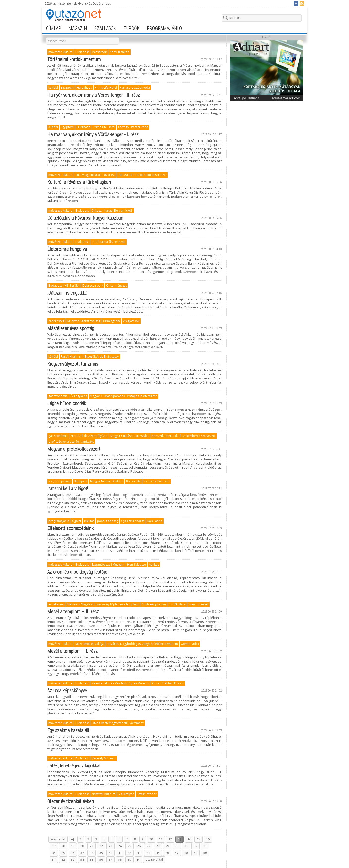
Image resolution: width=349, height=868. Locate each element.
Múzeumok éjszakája (90, 644)
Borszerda (133, 481)
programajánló (164, 28)
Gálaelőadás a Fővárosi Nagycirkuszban (85, 218)
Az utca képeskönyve (67, 691)
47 (177, 853)
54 (82, 860)
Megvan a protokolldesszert (74, 449)
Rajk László (155, 521)
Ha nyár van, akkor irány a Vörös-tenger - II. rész (94, 95)
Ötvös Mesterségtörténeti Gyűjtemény (118, 723)
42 (129, 853)
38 (92, 853)
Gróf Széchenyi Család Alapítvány (71, 442)
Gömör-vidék (190, 644)
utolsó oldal (154, 860)
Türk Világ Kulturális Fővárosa (95, 175)
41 (120, 853)
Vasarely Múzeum (104, 758)
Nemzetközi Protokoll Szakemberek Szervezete (184, 436)
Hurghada (83, 127)
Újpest (77, 521)
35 (63, 853)
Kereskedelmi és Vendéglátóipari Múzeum (120, 683)
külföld (53, 88)
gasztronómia (58, 396)
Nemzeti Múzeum (103, 794)
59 (129, 860)
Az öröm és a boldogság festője (77, 572)
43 (139, 853)
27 (148, 846)
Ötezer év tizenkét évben (71, 801)
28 (158, 846)
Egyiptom (67, 88)
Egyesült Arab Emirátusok (102, 357)
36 (73, 853)
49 (196, 853)
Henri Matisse (137, 564)
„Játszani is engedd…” (67, 293)
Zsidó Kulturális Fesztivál (108, 242)
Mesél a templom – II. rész (73, 612)
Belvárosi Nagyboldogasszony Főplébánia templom (103, 604)
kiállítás (89, 521)
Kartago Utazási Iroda (135, 88)
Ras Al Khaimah (71, 357)
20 (82, 846)
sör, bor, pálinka (60, 481)
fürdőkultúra (177, 604)
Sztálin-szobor (147, 794)
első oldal (58, 839)
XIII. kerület (72, 286)
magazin (78, 28)
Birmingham (112, 321)
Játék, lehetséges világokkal (74, 766)
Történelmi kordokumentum (74, 59)
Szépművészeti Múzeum (108, 564)
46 (167, 853)
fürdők (132, 28)
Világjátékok (131, 321)
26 (139, 846)
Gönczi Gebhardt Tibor (168, 683)
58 (120, 860)
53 (73, 860)
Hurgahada (84, 88)
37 (82, 853)
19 (73, 846)
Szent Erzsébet (198, 604)
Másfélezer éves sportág (71, 328)
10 (151, 839)
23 (111, 846)
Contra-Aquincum (154, 604)
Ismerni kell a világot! (68, 489)
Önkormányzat (116, 286)
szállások (105, 28)
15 (198, 839)
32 (196, 846)
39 (101, 853)
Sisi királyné (126, 794)
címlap (54, 28)
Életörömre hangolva (67, 249)
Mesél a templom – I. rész (72, 651)
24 (120, 846)
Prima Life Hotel (106, 88)
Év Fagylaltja (79, 396)
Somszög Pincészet (157, 481)
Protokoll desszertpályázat (89, 436)
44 (148, 853)
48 (186, 853)
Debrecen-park (93, 286)
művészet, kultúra (60, 52)
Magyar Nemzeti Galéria (107, 481)
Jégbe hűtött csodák (67, 403)
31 (186, 846)
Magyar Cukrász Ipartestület (129, 436)
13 (180, 839)
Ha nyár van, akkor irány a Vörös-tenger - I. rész (93, 134)
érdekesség (56, 321)
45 (158, 853)
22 (101, 846)
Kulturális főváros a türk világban (79, 182)
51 (54, 860)
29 (167, 846)
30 (177, 846)
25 (129, 846)
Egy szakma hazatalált (68, 730)
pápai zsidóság (108, 521)
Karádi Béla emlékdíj (119, 210)
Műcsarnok (99, 52)
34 (54, 853)
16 (208, 839)
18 (63, 846)
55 (92, 860)
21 (92, 846)
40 (111, 853)
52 (63, 860)
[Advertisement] (267, 134)
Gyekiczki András (133, 521)
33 (205, 846)
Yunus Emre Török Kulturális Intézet (142, 175)
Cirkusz (97, 210)
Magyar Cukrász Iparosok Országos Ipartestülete (123, 396)
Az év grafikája (119, 52)
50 (205, 853)
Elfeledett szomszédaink (70, 528)
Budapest (82, 52)
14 (189, 839)
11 (161, 839)
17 (54, 846)
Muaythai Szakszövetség (84, 321)
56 (101, 860)
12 (170, 839)
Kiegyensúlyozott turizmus (73, 364)
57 (111, 860)
